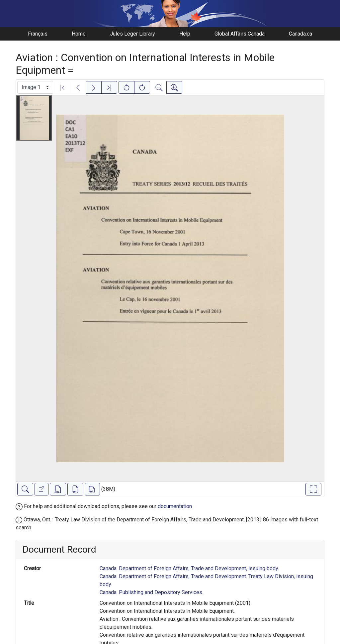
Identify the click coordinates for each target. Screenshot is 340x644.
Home (79, 34)
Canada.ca (300, 34)
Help (185, 34)
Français (38, 34)
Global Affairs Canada (240, 34)
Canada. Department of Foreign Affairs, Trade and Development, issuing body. (189, 568)
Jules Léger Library (132, 34)
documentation (175, 506)
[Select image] (35, 87)
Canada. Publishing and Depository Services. (151, 592)
